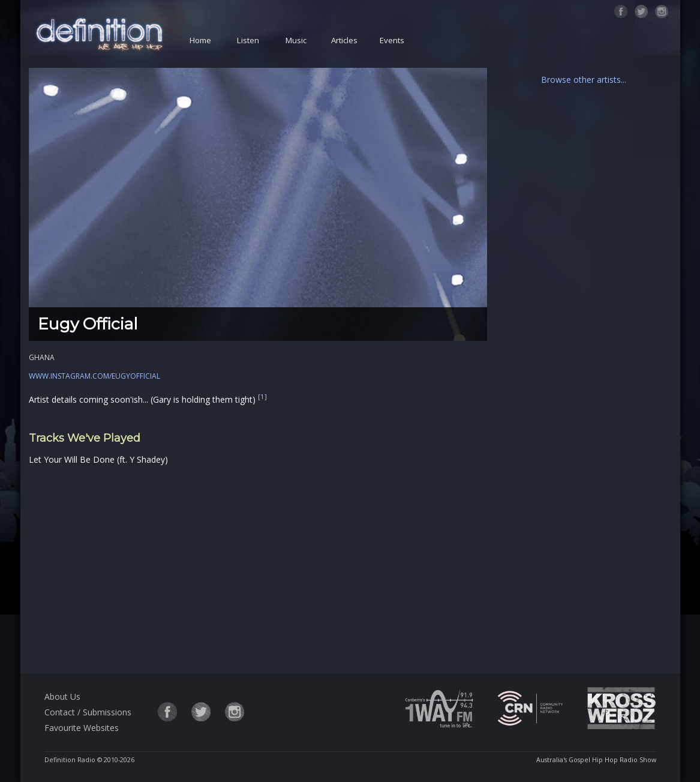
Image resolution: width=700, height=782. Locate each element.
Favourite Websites (82, 728)
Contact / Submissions (88, 712)
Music (296, 40)
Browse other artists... (584, 80)
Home (200, 40)
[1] (262, 396)
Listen (248, 40)
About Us (62, 696)
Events (392, 40)
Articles (344, 40)
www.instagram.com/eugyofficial (94, 376)
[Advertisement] (258, 567)
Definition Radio (70, 760)
